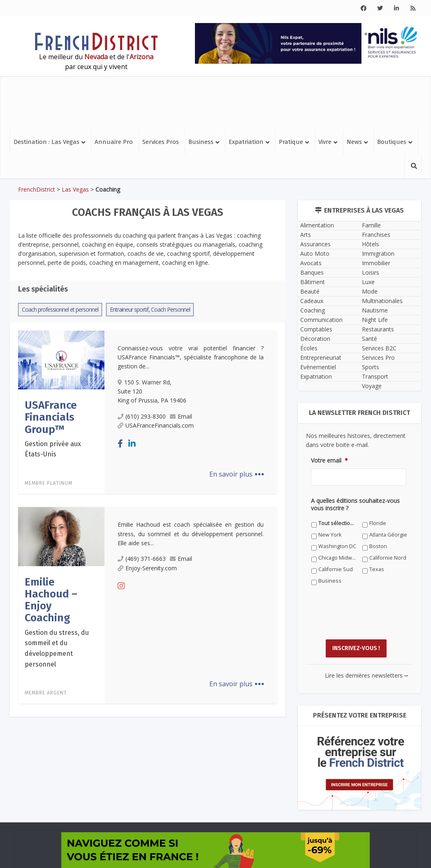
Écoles (309, 348)
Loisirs (371, 272)
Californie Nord (388, 558)
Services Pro (378, 358)
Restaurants (378, 329)
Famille (371, 225)
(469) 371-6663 (142, 559)
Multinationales (382, 301)
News (354, 142)
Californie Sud (336, 569)
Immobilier (376, 263)
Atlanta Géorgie (388, 535)
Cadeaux (312, 301)
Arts (306, 235)
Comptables (316, 329)
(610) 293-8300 (142, 416)
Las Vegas (75, 189)
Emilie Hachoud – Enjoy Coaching (51, 600)
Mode (370, 291)
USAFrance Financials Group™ (51, 417)
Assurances (315, 244)
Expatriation (246, 142)
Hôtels (371, 244)
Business (201, 142)
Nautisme (375, 310)
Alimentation (317, 225)
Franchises (376, 235)
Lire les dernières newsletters (366, 675)
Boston (378, 546)
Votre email (329, 461)
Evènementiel (318, 367)
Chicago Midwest (337, 558)
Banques (312, 272)
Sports (371, 367)
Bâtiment (313, 282)
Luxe (368, 282)
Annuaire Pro (114, 142)
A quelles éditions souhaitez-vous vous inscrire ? (355, 505)
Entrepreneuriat (321, 358)
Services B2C (379, 348)
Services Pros (161, 142)
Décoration (315, 339)
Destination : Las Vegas (46, 142)
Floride (378, 523)
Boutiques (392, 142)
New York (330, 535)
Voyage (372, 386)
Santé (370, 339)
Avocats (311, 263)
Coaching (313, 310)
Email (181, 416)
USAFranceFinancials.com (156, 425)
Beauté (310, 291)
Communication (321, 320)
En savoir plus (237, 474)
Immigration (378, 253)
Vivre (325, 142)
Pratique (291, 142)
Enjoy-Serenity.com (147, 568)
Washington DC (337, 546)
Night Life (375, 320)
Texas (377, 569)
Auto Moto (315, 253)
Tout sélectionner (337, 523)
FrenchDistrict (37, 189)
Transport (375, 376)
